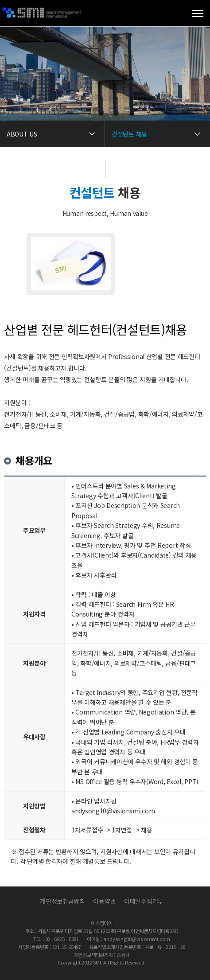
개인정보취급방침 (62, 901)
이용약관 (104, 901)
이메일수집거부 (144, 901)
